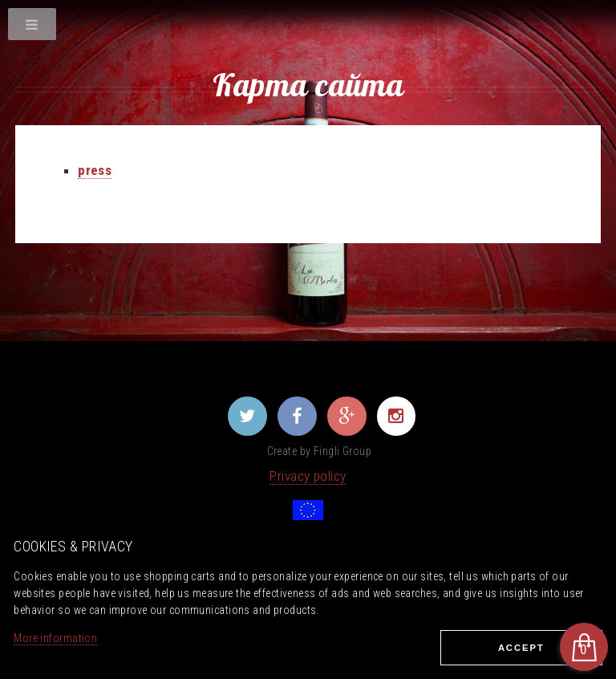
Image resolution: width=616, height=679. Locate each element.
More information (55, 638)
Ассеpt (521, 648)
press (95, 170)
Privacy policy (308, 476)
